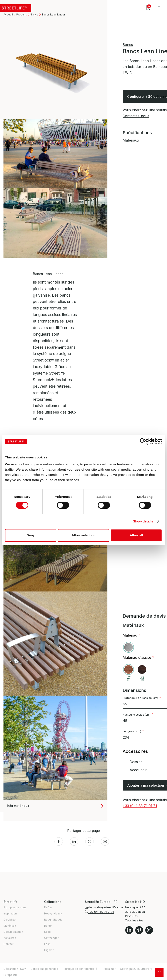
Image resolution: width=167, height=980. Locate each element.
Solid (47, 932)
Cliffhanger (51, 938)
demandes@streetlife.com (106, 907)
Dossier (136, 762)
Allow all (136, 535)
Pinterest (139, 930)
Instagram (149, 930)
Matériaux (131, 140)
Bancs (34, 14)
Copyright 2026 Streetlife (136, 969)
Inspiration (10, 913)
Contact (8, 944)
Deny (31, 535)
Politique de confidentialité (80, 969)
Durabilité (10, 920)
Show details (143, 521)
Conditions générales (44, 969)
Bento (48, 926)
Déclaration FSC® (15, 969)
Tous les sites (134, 920)
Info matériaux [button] (18, 806)
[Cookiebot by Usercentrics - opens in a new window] (143, 441)
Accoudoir (138, 770)
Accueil (8, 14)
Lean (47, 944)
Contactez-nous (136, 116)
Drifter (48, 907)
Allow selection (83, 535)
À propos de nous (15, 907)
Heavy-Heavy (53, 913)
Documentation (13, 932)
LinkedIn (129, 930)
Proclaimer (109, 969)
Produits (22, 14)
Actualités (10, 938)
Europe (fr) (10, 975)
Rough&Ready (53, 920)
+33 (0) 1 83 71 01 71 (140, 806)
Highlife (49, 950)
